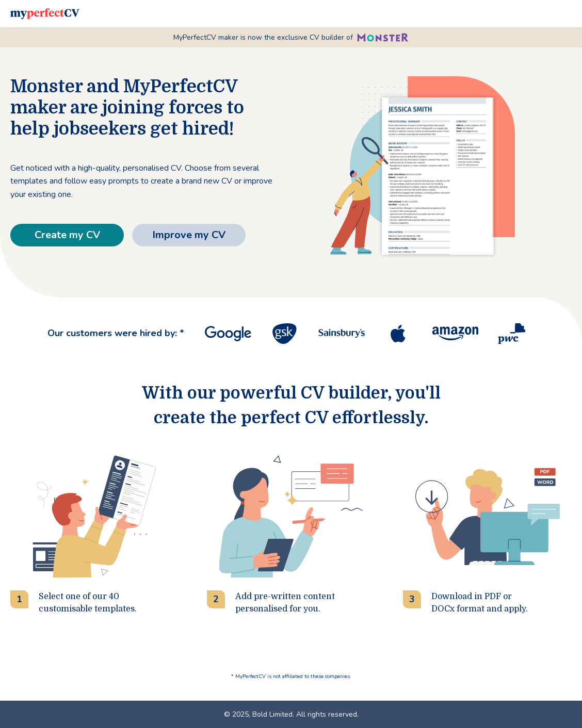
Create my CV (67, 235)
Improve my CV (189, 235)
